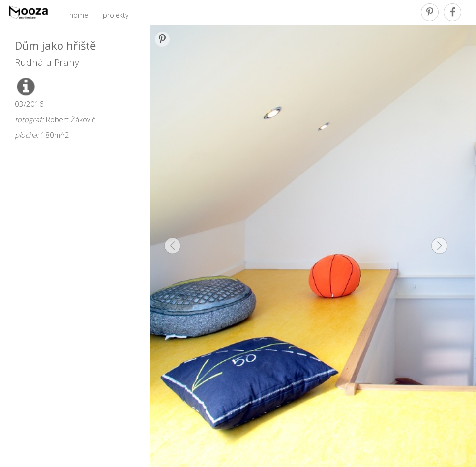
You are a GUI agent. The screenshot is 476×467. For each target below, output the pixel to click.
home (79, 15)
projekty (116, 15)
